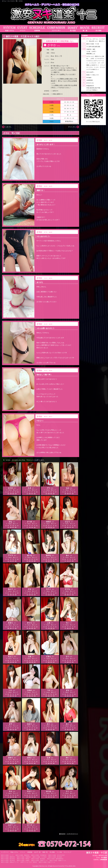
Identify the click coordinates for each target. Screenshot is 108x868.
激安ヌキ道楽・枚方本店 (8, 859)
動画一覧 (45, 852)
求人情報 (52, 852)
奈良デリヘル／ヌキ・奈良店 (29, 862)
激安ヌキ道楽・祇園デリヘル (58, 861)
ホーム (4, 1)
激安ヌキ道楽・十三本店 (39, 857)
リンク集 (59, 852)
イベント (23, 852)
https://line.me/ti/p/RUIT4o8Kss (93, 123)
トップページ (5, 852)
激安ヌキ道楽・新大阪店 (55, 857)
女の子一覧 (37, 852)
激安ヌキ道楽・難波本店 (22, 855)
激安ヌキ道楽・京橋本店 (24, 857)
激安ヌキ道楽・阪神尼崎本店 (55, 859)
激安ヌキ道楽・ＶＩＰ (7, 855)
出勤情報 (30, 852)
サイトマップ (67, 852)
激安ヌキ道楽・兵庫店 (23, 861)
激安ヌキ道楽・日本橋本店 (39, 855)
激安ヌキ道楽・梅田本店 (8, 857)
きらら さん (72, 127)
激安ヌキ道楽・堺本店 (23, 859)
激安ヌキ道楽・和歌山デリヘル (10, 862)
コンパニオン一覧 (12, 1)
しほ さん (8, 127)
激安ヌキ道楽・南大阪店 (38, 859)
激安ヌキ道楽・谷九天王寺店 (56, 855)
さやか (21, 1)
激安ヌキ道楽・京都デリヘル (39, 861)
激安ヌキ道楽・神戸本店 (8, 861)
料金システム (14, 852)
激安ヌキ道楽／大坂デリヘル (47, 862)
